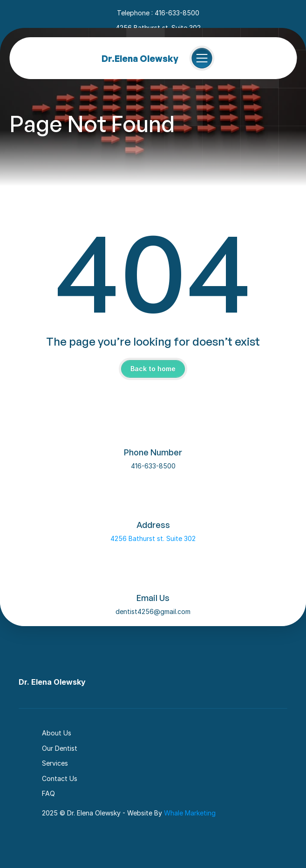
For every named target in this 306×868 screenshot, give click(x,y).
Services (55, 763)
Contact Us (60, 778)
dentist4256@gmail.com (153, 611)
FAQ (48, 793)
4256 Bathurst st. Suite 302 (153, 538)
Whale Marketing (190, 813)
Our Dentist (60, 748)
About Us (57, 733)
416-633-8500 (153, 466)
